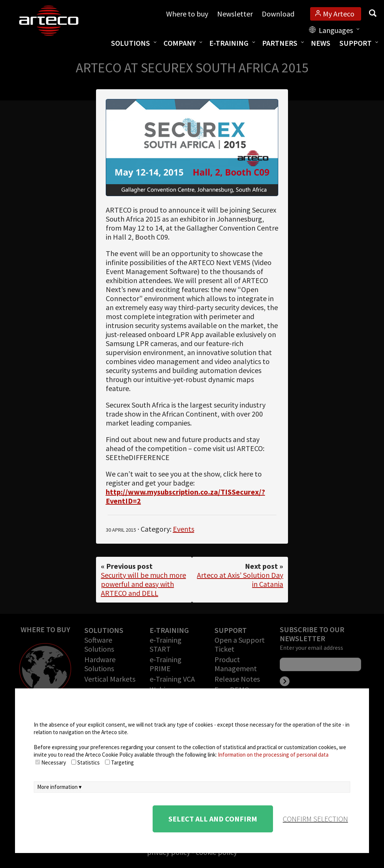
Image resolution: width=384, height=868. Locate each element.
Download (278, 14)
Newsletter (235, 14)
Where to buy (187, 14)
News (321, 43)
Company (180, 43)
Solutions (130, 43)
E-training (229, 43)
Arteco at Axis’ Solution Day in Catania (240, 579)
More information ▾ (59, 787)
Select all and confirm (213, 819)
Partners (280, 43)
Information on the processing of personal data (273, 755)
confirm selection (315, 819)
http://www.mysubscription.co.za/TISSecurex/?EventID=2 (185, 496)
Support (355, 43)
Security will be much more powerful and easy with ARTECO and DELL (143, 584)
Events (184, 529)
